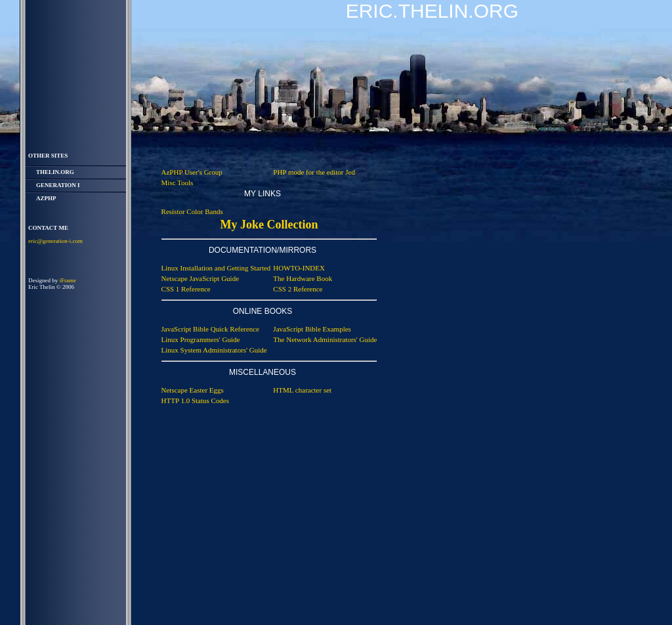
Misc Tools (178, 183)
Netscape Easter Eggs (193, 390)
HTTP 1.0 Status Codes (196, 400)
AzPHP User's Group (192, 172)
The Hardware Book (303, 278)
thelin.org (55, 172)
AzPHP (46, 198)
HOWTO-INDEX (299, 268)
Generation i (58, 185)
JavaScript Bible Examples (312, 329)
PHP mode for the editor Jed (314, 172)
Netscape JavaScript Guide (200, 278)
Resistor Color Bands (192, 211)
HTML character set (302, 390)
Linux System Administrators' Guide (214, 350)
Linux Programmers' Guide (201, 339)
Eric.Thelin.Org (432, 11)
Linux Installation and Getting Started (216, 268)
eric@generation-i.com (55, 241)
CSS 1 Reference (186, 289)
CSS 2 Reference (298, 289)
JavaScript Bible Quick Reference (210, 329)
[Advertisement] (472, 408)
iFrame (68, 280)
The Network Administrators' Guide (325, 339)
